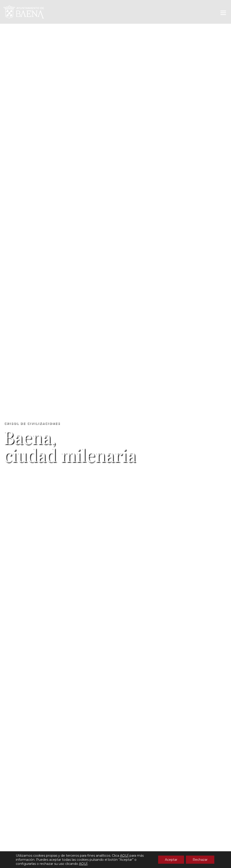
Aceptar (171, 860)
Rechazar (200, 860)
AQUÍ (124, 856)
